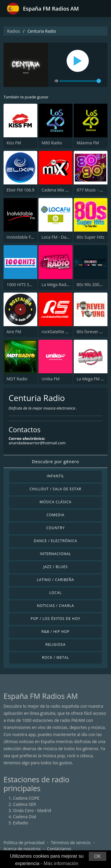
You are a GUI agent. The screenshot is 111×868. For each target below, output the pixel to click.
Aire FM (14, 332)
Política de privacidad (24, 843)
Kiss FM (14, 143)
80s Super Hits (91, 237)
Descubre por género (55, 461)
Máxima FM (88, 143)
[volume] (80, 81)
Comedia (55, 515)
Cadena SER (24, 804)
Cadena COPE (26, 798)
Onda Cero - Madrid (32, 810)
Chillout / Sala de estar (55, 489)
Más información (61, 863)
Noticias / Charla (56, 606)
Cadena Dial (25, 817)
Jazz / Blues (55, 567)
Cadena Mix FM (56, 190)
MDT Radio (17, 379)
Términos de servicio (71, 843)
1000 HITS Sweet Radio (29, 284)
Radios (14, 31)
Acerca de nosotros (22, 849)
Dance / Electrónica (55, 541)
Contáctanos (59, 849)
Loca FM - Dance (57, 237)
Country (55, 528)
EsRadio (21, 823)
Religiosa (56, 645)
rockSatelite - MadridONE (66, 332)
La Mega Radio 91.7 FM (64, 284)
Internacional (55, 554)
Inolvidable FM (21, 237)
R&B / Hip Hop (55, 632)
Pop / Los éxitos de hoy (56, 619)
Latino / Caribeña (55, 580)
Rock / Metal (56, 657)
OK (98, 856)
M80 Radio (52, 143)
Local (56, 593)
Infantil (55, 476)
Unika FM (50, 379)
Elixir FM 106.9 (20, 190)
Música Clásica (56, 502)
